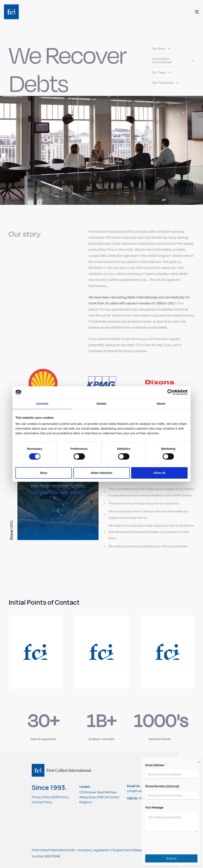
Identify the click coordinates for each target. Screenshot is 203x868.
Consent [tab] (42, 404)
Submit (171, 858)
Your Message (154, 807)
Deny (44, 473)
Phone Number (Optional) (162, 786)
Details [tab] (101, 404)
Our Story (161, 49)
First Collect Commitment (173, 60)
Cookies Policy (42, 802)
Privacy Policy (41, 797)
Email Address (156, 765)
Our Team (162, 72)
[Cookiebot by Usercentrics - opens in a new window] (170, 392)
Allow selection (101, 473)
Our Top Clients (166, 83)
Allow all (159, 473)
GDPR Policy (60, 797)
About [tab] (161, 404)
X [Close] (199, 762)
